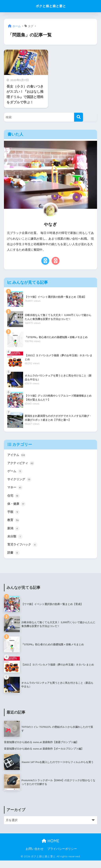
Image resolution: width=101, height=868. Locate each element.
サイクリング (20, 481)
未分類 (15, 542)
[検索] (79, 117)
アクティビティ (22, 464)
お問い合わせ (35, 856)
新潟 (14, 533)
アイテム (17, 455)
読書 (14, 559)
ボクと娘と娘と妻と (51, 6)
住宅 (14, 499)
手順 (14, 516)
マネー (15, 490)
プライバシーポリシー (62, 856)
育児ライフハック (23, 551)
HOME (50, 848)
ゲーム (15, 473)
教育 (14, 525)
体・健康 (17, 507)
